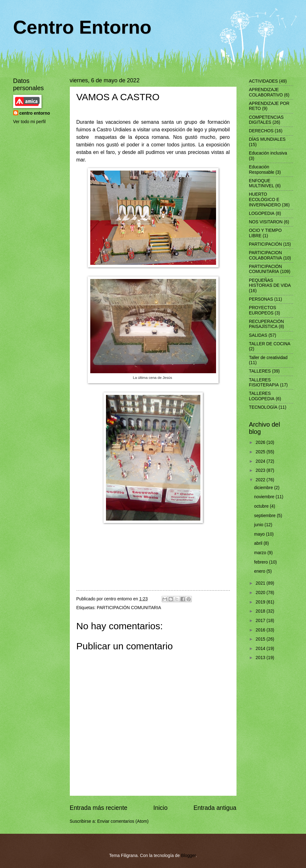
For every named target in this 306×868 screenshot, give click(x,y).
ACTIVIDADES (264, 81)
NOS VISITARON (266, 222)
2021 (261, 583)
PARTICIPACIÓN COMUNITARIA (129, 608)
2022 (261, 480)
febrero (262, 562)
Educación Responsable (262, 170)
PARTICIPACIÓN (266, 244)
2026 (261, 442)
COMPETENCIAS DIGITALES (266, 120)
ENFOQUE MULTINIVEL (262, 183)
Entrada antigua (215, 808)
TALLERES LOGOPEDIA (262, 396)
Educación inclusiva (268, 153)
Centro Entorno (82, 27)
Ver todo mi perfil (30, 122)
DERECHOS (261, 131)
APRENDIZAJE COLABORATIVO (266, 92)
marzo (261, 553)
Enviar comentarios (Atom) (123, 821)
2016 (261, 630)
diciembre (264, 488)
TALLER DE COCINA (270, 344)
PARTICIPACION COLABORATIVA (266, 255)
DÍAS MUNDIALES (267, 139)
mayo (260, 534)
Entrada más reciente (99, 808)
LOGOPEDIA (262, 213)
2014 (261, 649)
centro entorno (35, 113)
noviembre (265, 497)
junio (259, 525)
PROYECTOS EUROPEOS (263, 310)
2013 (261, 658)
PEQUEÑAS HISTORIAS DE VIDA (270, 283)
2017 (261, 621)
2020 (261, 593)
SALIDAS (258, 335)
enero (260, 571)
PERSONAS (261, 299)
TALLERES (260, 371)
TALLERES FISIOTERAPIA (264, 383)
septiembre (265, 516)
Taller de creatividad (268, 358)
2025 (261, 452)
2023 (261, 470)
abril (259, 543)
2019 (261, 602)
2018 (261, 611)
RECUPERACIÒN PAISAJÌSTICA (267, 324)
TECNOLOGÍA (263, 407)
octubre (262, 506)
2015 (261, 639)
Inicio (161, 808)
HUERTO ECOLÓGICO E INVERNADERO (265, 199)
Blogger (188, 856)
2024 (261, 461)
